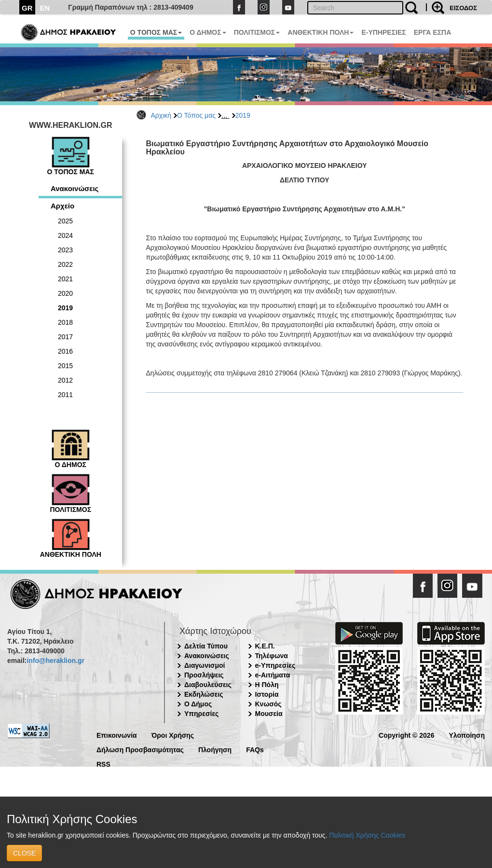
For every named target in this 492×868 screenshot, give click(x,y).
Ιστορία (267, 694)
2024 (65, 235)
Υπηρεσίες (201, 714)
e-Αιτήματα (273, 675)
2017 (65, 337)
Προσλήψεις (204, 675)
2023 (65, 250)
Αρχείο (62, 206)
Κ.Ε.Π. (265, 646)
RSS (103, 764)
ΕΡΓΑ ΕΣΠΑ (433, 32)
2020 (65, 293)
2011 (65, 395)
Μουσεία (269, 714)
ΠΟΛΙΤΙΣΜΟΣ (257, 32)
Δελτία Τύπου (206, 646)
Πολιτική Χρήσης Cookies (367, 835)
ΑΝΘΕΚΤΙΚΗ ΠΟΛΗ (321, 32)
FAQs (255, 749)
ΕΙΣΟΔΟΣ (463, 8)
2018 (65, 322)
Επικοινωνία (117, 735)
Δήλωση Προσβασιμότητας (140, 749)
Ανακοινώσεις (75, 188)
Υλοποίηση (467, 735)
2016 (65, 351)
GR (27, 8)
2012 (65, 380)
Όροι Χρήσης (173, 735)
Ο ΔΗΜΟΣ (208, 32)
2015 (65, 366)
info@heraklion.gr (55, 661)
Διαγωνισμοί (205, 665)
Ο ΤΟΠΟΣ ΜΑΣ (156, 32)
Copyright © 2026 (406, 735)
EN (45, 8)
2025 (65, 221)
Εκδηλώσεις (204, 694)
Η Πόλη (267, 685)
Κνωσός (268, 704)
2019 (243, 115)
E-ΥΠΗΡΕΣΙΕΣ (383, 32)
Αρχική (161, 115)
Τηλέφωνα (272, 656)
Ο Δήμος (198, 704)
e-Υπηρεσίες (275, 665)
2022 (65, 264)
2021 (65, 279)
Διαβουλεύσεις (208, 685)
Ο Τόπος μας (196, 115)
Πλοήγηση (215, 749)
